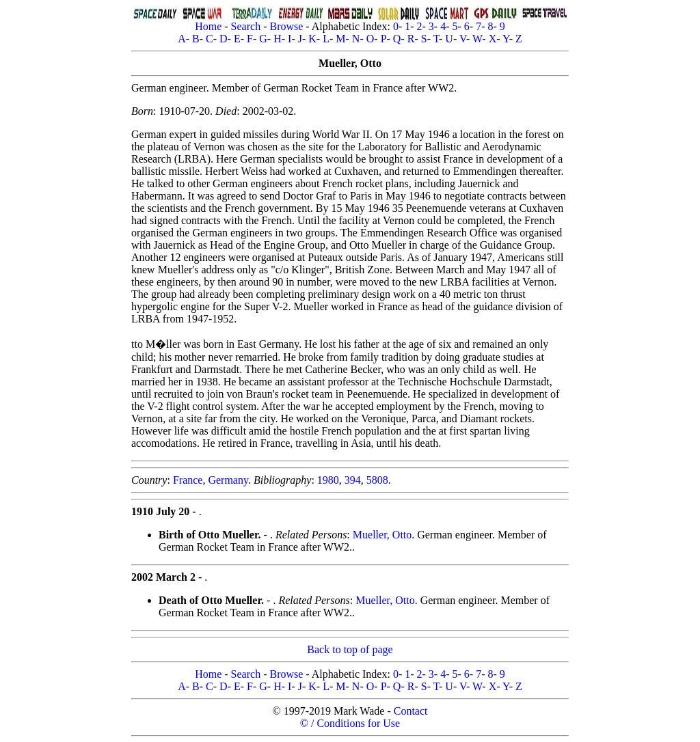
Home (208, 26)
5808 (377, 480)
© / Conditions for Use (350, 723)
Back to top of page (350, 649)
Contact (411, 711)
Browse (286, 26)
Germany (228, 480)
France (188, 480)
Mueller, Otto (382, 535)
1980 (328, 480)
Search (246, 26)
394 (353, 480)
